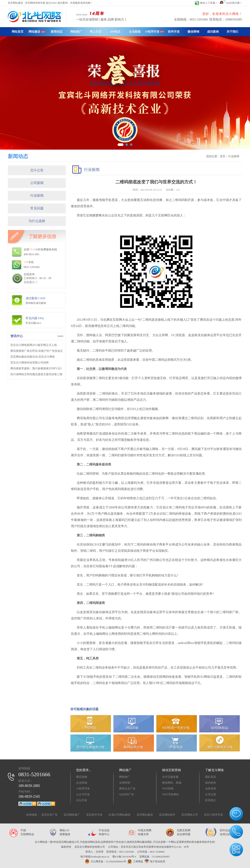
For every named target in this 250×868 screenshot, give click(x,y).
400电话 (115, 32)
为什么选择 (37, 221)
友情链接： (33, 815)
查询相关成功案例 (36, 303)
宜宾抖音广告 (49, 815)
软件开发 (174, 32)
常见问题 (37, 208)
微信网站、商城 (172, 783)
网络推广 (76, 32)
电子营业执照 (155, 861)
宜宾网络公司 (190, 815)
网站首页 (18, 32)
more (60, 336)
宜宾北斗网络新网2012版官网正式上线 (34, 345)
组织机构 (211, 783)
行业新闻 (37, 196)
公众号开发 (83, 794)
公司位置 (211, 794)
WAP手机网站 (171, 794)
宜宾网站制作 (167, 815)
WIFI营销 (168, 789)
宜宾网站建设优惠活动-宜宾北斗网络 (33, 357)
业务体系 (211, 789)
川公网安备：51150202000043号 (105, 861)
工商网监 (135, 862)
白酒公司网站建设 (120, 815)
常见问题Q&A (33, 323)
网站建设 (37, 32)
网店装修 (82, 777)
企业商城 (82, 783)
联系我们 (211, 800)
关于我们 (232, 32)
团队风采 (211, 777)
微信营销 (193, 32)
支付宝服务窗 (170, 777)
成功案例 (213, 32)
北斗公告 (37, 170)
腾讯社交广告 (127, 789)
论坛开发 (82, 800)
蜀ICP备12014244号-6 (124, 857)
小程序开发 (154, 32)
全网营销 (125, 783)
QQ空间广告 (127, 794)
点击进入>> (31, 282)
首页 (223, 156)
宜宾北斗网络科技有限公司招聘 (29, 363)
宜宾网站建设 (145, 815)
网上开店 (96, 32)
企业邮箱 (135, 32)
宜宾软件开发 (94, 815)
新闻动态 (57, 32)
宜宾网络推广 (72, 815)
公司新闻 (37, 183)
